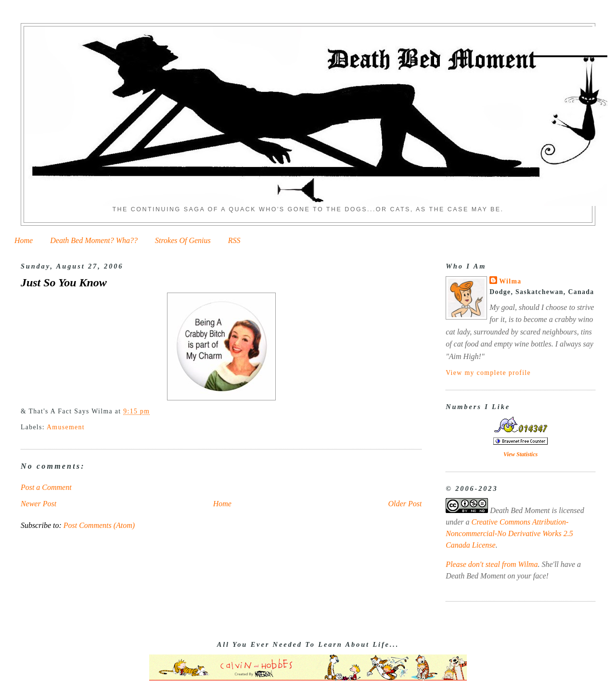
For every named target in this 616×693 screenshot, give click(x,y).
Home (24, 240)
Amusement (66, 427)
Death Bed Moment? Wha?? (94, 240)
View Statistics (520, 454)
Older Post (405, 504)
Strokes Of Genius (183, 240)
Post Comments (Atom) (99, 525)
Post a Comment (46, 487)
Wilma (510, 281)
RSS (234, 240)
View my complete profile (488, 373)
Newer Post (38, 504)
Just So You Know (64, 282)
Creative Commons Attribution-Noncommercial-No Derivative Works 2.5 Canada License (509, 533)
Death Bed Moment (520, 510)
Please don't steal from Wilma (492, 564)
